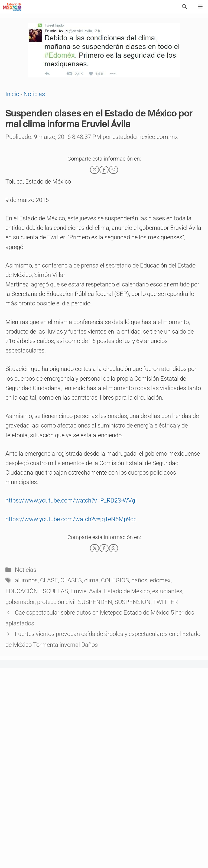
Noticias (34, 94)
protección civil (56, 602)
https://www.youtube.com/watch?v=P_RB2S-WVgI (71, 500)
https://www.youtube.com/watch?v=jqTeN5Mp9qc (71, 519)
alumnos (26, 580)
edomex (160, 580)
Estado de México (127, 591)
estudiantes (167, 591)
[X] (95, 170)
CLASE (49, 580)
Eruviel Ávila (86, 591)
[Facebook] (104, 170)
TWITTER (165, 602)
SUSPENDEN (95, 602)
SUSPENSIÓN (133, 602)
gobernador (20, 602)
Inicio (12, 94)
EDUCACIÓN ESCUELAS (37, 591)
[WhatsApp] (113, 170)
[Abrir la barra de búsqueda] (184, 7)
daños (139, 580)
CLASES (71, 580)
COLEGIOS (115, 580)
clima (91, 580)
